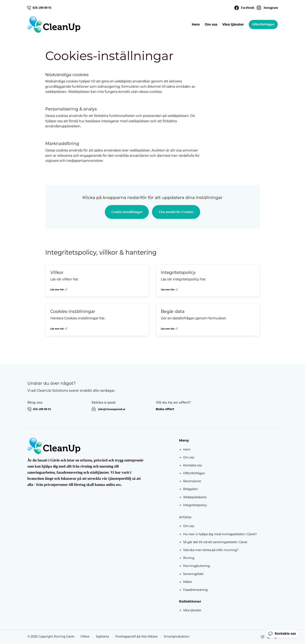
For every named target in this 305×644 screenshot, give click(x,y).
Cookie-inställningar (126, 212)
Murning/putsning (196, 566)
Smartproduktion (176, 637)
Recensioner (192, 482)
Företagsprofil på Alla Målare (136, 637)
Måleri (188, 582)
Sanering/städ (193, 574)
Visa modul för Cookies (177, 212)
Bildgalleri (190, 490)
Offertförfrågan (263, 25)
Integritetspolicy (195, 506)
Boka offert (166, 410)
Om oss (210, 25)
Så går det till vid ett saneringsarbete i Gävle (215, 542)
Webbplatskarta (195, 498)
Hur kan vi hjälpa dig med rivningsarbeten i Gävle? (220, 535)
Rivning (189, 559)
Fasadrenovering (195, 590)
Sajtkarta (102, 637)
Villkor (85, 637)
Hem (195, 25)
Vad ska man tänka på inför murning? (211, 550)
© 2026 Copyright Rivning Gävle (51, 637)
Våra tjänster (232, 25)
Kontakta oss (192, 466)
